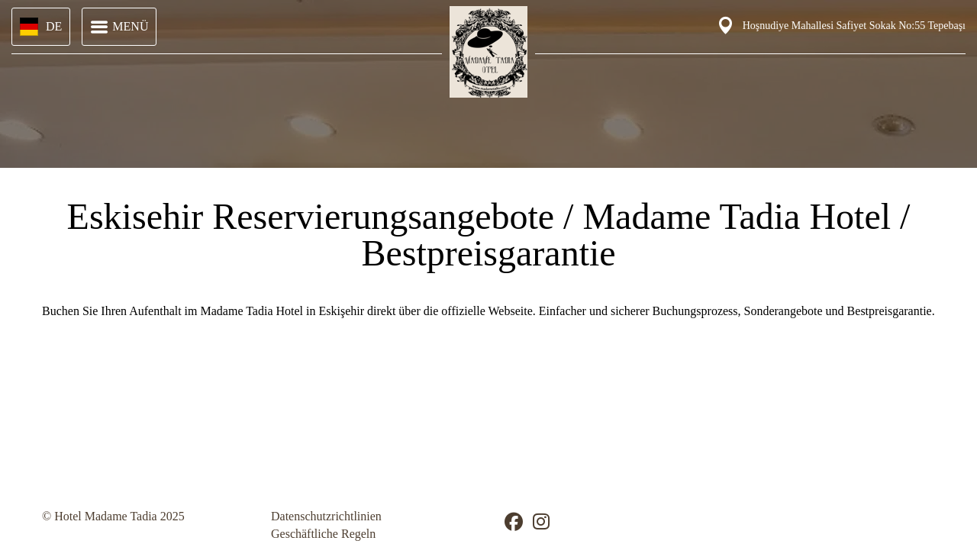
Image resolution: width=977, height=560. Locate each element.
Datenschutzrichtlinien (326, 516)
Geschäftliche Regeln (323, 534)
